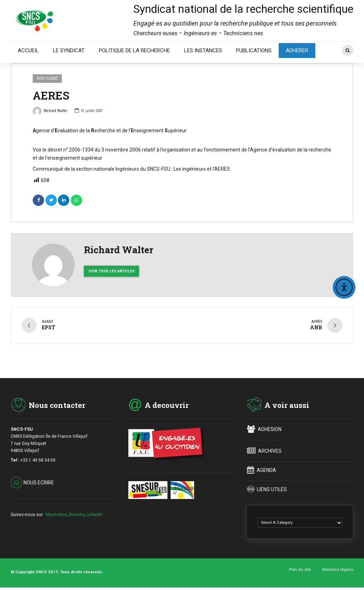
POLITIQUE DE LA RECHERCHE (134, 51)
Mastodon (56, 514)
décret (55, 150)
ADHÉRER (297, 51)
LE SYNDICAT (69, 51)
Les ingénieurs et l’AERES (202, 169)
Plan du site (300, 569)
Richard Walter (50, 112)
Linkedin (95, 514)
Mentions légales (338, 569)
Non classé (47, 78)
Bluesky (77, 514)
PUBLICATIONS (254, 51)
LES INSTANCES (203, 51)
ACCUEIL (28, 51)
